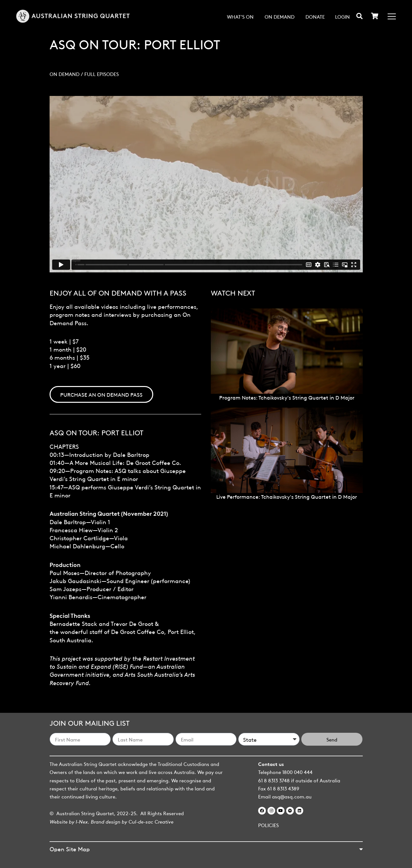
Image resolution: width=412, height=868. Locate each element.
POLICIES (268, 825)
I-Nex (82, 821)
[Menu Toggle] (392, 16)
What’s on (240, 16)
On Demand (280, 16)
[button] (359, 16)
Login (342, 16)
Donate (315, 16)
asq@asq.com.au (292, 796)
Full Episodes (102, 74)
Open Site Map (70, 849)
